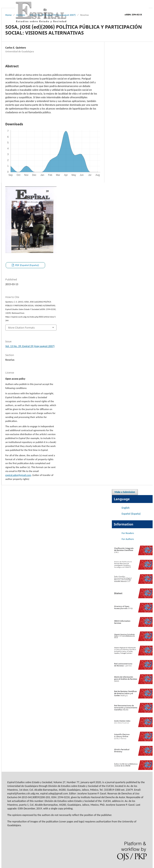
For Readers (128, 533)
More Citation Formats (21, 328)
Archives (21, 15)
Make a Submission (125, 492)
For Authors (128, 539)
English (126, 508)
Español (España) (131, 514)
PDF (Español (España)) (27, 265)
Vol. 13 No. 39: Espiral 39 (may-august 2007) (53, 15)
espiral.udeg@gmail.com (18, 475)
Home (8, 15)
